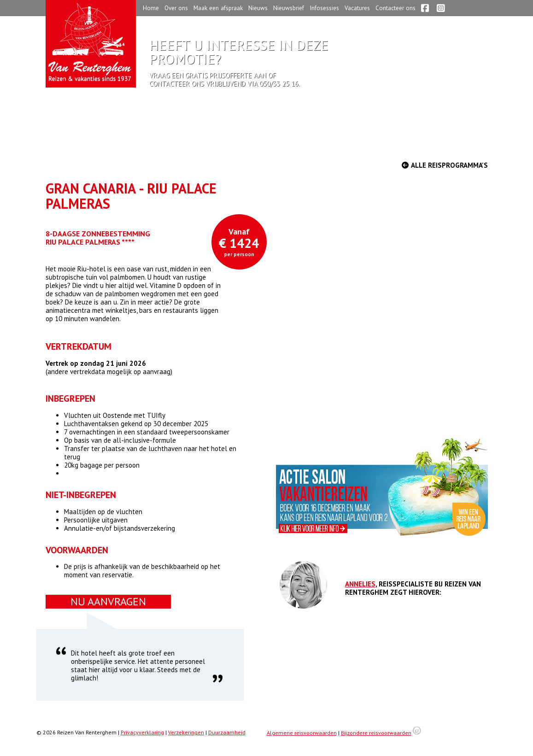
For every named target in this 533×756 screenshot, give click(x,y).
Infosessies (324, 8)
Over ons (176, 8)
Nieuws (258, 8)
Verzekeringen (186, 732)
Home (151, 8)
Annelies (360, 584)
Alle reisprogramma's (445, 165)
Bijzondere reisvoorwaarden (376, 733)
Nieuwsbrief (289, 8)
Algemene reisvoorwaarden (302, 733)
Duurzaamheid (227, 732)
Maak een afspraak (218, 8)
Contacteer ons (395, 8)
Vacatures (357, 8)
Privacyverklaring (142, 732)
